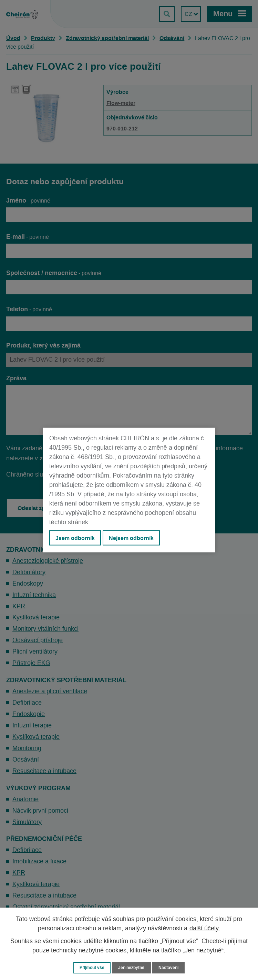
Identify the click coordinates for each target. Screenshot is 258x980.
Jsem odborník (75, 538)
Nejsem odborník (131, 538)
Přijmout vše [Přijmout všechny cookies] (91, 967)
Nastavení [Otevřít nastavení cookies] (171, 967)
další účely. (205, 928)
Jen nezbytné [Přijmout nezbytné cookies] (132, 967)
